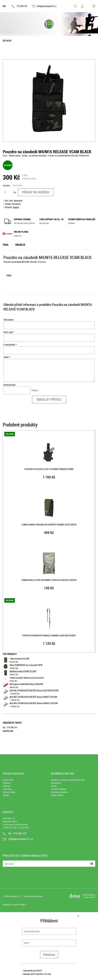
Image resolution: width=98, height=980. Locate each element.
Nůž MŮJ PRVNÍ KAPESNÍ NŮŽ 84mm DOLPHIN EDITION (34, 691)
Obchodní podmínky (58, 789)
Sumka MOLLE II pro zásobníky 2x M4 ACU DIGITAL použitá (49, 580)
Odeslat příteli (49, 399)
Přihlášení (49, 955)
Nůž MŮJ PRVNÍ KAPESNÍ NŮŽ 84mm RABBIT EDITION (33, 697)
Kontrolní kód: (10, 385)
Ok (92, 864)
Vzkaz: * (7, 357)
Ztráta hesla (7, 789)
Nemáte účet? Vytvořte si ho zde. (37, 974)
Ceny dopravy (56, 783)
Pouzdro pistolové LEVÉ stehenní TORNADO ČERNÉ (49, 469)
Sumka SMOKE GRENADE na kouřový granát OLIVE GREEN (49, 525)
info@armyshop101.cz (47, 6)
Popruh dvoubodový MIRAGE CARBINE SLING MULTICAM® (49, 635)
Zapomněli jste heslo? (33, 971)
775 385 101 (22, 6)
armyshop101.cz (15, 896)
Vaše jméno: (9, 320)
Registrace (7, 786)
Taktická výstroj (14, 156)
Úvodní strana (8, 780)
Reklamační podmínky (59, 792)
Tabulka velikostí (57, 795)
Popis (6, 244)
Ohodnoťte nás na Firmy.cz (15, 905)
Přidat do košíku (36, 192)
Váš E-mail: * (9, 332)
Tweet (9, 275)
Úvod (5, 156)
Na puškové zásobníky (38, 156)
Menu (9, 41)
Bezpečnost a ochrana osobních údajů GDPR (68, 780)
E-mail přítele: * (10, 345)
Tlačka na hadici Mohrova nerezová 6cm (27, 678)
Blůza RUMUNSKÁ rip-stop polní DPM (26, 665)
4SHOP (92, 897)
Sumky (25, 156)
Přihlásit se (7, 783)
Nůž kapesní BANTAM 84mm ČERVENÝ (27, 684)
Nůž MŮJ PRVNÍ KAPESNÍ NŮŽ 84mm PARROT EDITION (34, 703)
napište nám (8, 731)
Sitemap (6, 795)
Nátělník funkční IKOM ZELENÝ (23, 671)
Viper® (16, 207)
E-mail (5, 862)
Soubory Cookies (9, 792)
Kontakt (54, 786)
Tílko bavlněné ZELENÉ (20, 659)
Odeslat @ (20, 244)
